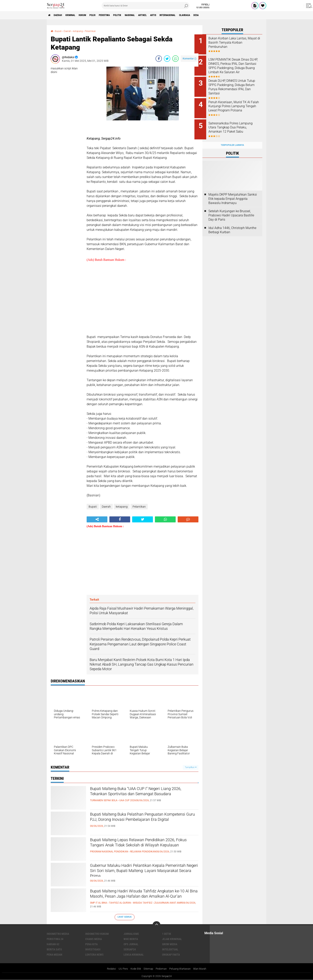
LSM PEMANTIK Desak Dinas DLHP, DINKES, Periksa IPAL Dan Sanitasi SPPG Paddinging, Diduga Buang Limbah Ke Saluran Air (237, 67)
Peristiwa (118, 15)
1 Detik (167, 934)
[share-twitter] (167, 58)
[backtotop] (156, 925)
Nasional (149, 15)
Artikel (165, 15)
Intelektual (170, 949)
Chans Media (94, 939)
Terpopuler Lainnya (232, 139)
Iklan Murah (203, 969)
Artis (178, 15)
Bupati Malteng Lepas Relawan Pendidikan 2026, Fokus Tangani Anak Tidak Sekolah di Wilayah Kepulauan (139, 847)
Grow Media (170, 944)
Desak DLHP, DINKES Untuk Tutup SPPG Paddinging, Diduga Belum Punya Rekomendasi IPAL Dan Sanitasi (235, 87)
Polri (103, 15)
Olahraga (217, 15)
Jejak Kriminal (172, 939)
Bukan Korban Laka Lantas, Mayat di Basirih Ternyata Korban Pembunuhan (236, 42)
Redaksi (108, 969)
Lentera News (94, 954)
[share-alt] (97, 519)
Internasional (196, 15)
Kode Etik (133, 969)
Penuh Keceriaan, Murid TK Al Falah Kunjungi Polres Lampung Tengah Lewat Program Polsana (237, 105)
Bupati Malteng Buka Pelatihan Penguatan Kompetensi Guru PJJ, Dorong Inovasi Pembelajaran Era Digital (137, 821)
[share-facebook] (159, 58)
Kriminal (76, 15)
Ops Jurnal (131, 944)
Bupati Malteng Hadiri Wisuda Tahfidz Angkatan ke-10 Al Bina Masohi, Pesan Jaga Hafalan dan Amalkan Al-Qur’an (144, 898)
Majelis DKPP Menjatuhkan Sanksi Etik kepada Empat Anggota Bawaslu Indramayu (233, 192)
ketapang (82, 31)
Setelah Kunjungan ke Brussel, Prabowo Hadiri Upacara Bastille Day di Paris (231, 209)
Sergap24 (130, 949)
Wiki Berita (131, 939)
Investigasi (93, 949)
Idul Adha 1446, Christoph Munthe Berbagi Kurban (232, 224)
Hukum (91, 15)
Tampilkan (191, 767)
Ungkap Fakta (171, 954)
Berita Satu (54, 949)
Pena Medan (54, 954)
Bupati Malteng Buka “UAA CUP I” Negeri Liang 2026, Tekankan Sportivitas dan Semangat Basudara (142, 796)
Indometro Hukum (97, 934)
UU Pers (120, 969)
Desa (231, 15)
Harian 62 (53, 944)
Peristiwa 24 (55, 939)
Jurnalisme (131, 934)
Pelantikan (97, 31)
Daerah (61, 15)
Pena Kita (91, 944)
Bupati (59, 31)
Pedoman (160, 969)
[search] (146, 6)
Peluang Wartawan (181, 969)
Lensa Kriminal (134, 954)
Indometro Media (58, 934)
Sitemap (147, 969)
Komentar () (190, 58)
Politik (134, 15)
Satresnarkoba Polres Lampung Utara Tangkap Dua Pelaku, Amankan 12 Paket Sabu (237, 125)
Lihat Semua (125, 917)
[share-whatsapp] (175, 58)
